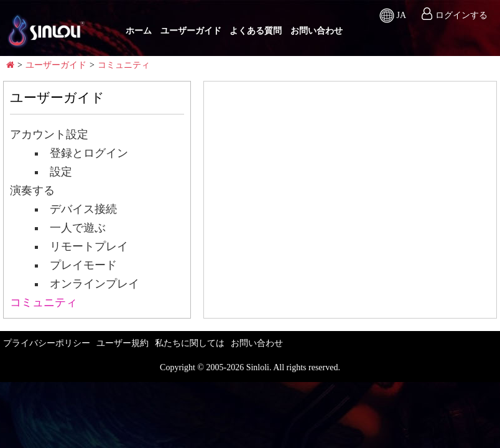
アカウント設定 (49, 134)
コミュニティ (124, 65)
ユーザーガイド (191, 31)
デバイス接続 (77, 209)
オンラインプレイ (88, 284)
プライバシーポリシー (47, 343)
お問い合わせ (317, 31)
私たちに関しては (190, 343)
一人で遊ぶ (72, 228)
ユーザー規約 (123, 343)
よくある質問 (256, 31)
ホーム (139, 31)
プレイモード (77, 265)
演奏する (32, 190)
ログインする (461, 15)
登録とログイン (83, 153)
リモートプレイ (83, 246)
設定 (55, 172)
